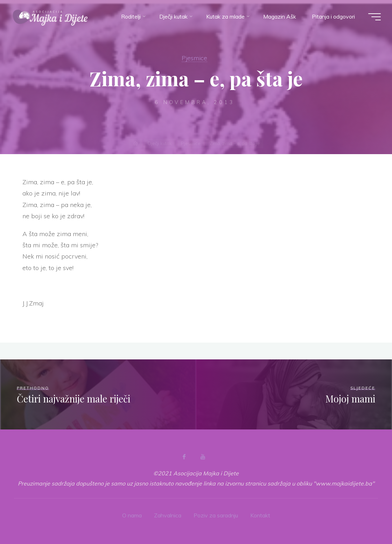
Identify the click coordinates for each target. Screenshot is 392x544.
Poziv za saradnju (216, 515)
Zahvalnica (168, 515)
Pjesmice (194, 58)
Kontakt (260, 515)
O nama (132, 515)
